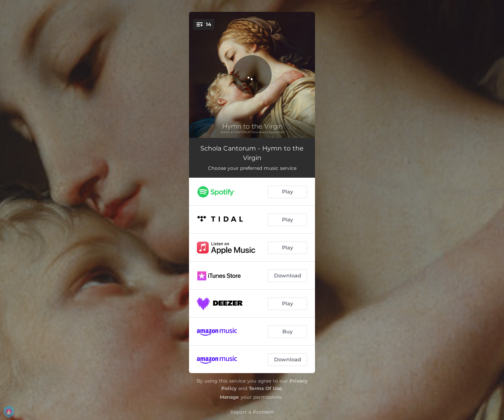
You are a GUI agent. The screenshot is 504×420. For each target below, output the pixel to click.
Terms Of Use (265, 388)
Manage (229, 397)
